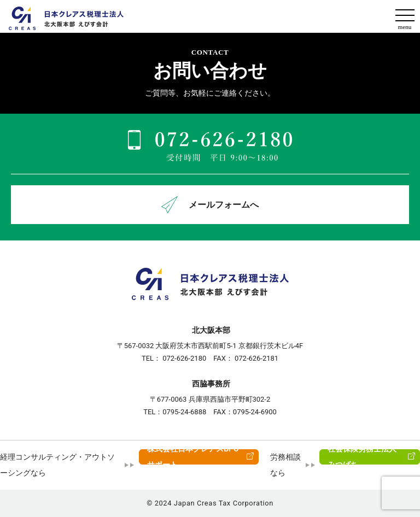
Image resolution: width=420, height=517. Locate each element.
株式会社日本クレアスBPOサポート (193, 457)
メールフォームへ (210, 205)
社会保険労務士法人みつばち (362, 457)
